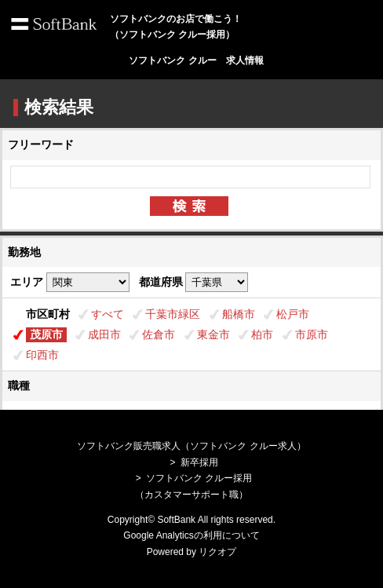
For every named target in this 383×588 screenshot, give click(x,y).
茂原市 (46, 334)
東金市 (213, 334)
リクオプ (217, 552)
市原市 (312, 334)
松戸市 (293, 314)
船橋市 (239, 314)
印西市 (42, 355)
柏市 (262, 334)
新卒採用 (199, 462)
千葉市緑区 (173, 314)
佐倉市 (159, 334)
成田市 (104, 334)
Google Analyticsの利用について (191, 535)
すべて (108, 314)
